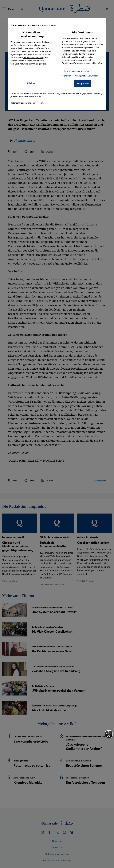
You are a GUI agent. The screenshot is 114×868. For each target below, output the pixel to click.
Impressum (38, 103)
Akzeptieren (82, 83)
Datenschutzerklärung (34, 57)
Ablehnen (31, 83)
